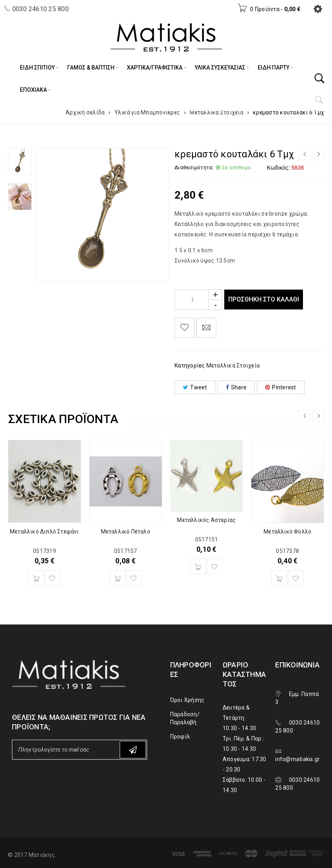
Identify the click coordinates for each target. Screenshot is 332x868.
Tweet (195, 387)
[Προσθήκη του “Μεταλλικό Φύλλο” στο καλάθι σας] (279, 578)
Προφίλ (180, 737)
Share (236, 387)
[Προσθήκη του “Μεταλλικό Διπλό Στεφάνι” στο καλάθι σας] (36, 578)
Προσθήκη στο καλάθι (266, 299)
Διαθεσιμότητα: (194, 167)
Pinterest (281, 387)
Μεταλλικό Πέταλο (126, 532)
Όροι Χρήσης (187, 700)
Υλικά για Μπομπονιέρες (148, 112)
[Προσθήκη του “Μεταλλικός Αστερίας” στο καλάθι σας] (198, 566)
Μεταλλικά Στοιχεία (216, 112)
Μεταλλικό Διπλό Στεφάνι (45, 532)
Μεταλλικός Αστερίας (206, 520)
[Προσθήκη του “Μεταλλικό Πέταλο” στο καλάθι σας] (117, 578)
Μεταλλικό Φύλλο (287, 532)
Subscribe (133, 750)
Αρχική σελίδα (85, 112)
